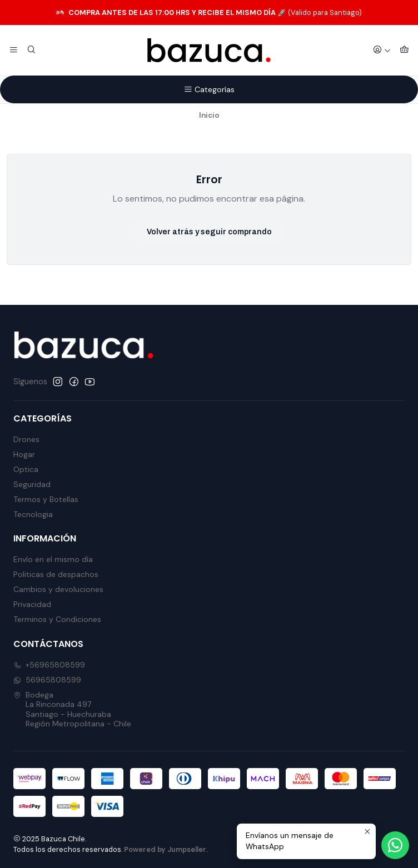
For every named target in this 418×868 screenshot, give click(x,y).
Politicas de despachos (56, 574)
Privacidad (32, 604)
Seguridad (32, 484)
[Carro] (404, 51)
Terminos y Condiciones (57, 619)
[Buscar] (31, 51)
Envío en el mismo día (53, 559)
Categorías (209, 89)
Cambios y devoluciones (58, 589)
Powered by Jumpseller (165, 849)
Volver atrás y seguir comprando (209, 232)
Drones (26, 439)
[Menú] (14, 51)
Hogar (24, 454)
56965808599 (47, 680)
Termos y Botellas (46, 499)
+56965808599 (49, 665)
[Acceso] (382, 51)
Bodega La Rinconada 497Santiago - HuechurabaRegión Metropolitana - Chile (72, 709)
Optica (26, 469)
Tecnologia (33, 514)
